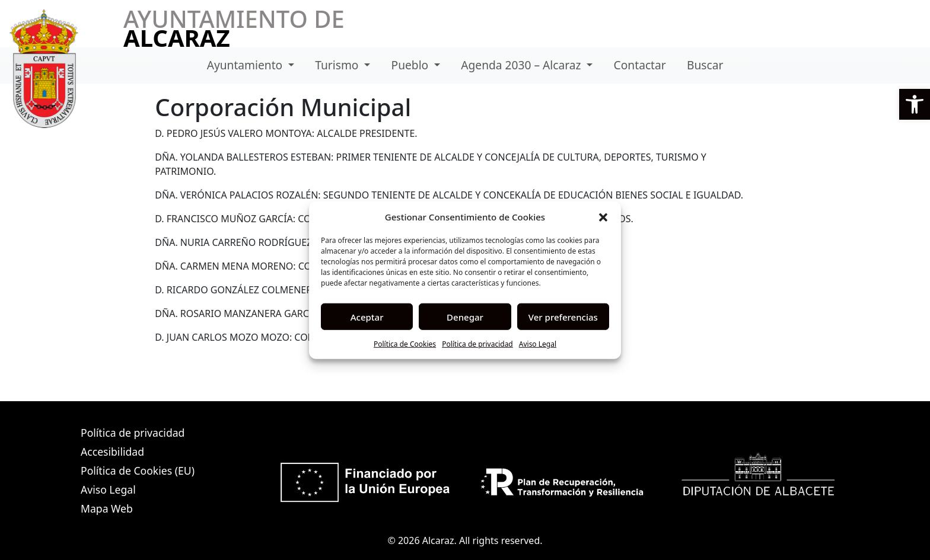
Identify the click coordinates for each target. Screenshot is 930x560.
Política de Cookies (405, 344)
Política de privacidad (477, 344)
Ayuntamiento (246, 65)
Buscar (705, 65)
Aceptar (367, 316)
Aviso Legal (538, 344)
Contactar (640, 65)
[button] (915, 104)
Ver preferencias (563, 316)
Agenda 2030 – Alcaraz (522, 65)
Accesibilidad (112, 452)
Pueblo (412, 65)
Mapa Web (107, 508)
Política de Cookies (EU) (138, 471)
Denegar (465, 316)
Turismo (338, 65)
